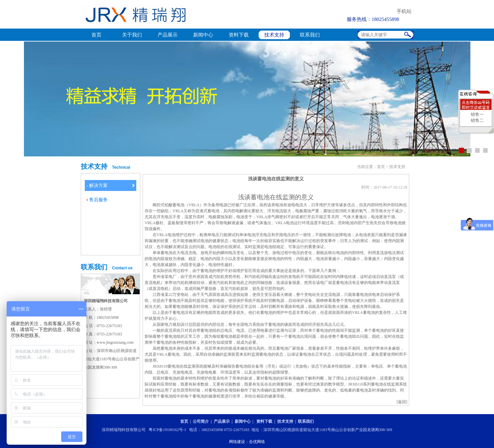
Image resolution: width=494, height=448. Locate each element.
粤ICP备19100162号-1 (167, 430)
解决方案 (98, 185)
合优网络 (257, 442)
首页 (96, 35)
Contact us (122, 268)
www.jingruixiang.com (115, 342)
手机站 (404, 11)
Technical (121, 167)
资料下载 (239, 35)
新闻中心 (203, 35)
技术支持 (274, 35)
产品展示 (168, 35)
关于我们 (132, 35)
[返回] (402, 402)
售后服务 (98, 200)
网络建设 (237, 442)
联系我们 (310, 35)
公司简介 (201, 421)
